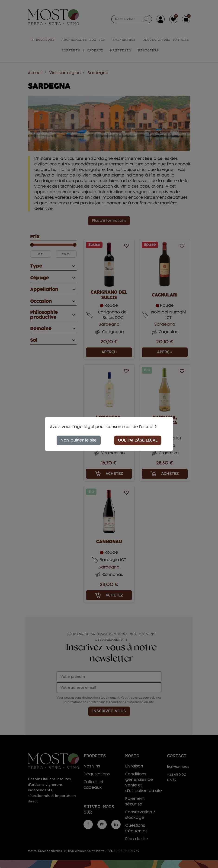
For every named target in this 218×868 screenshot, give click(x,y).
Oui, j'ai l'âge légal (138, 440)
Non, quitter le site (79, 440)
